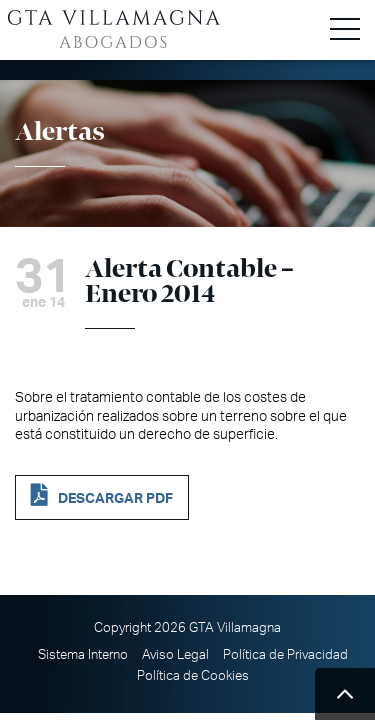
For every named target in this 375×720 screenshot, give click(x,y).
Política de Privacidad (285, 655)
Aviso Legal (175, 655)
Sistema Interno (83, 655)
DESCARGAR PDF (115, 498)
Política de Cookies (193, 676)
